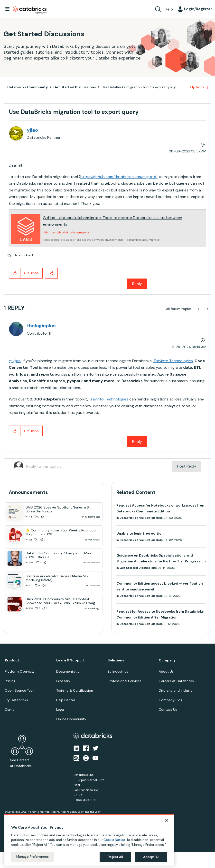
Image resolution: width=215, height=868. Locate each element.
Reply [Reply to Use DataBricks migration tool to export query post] (137, 284)
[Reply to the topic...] (99, 466)
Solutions (116, 660)
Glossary (63, 681)
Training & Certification (75, 690)
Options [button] (197, 87)
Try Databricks (16, 700)
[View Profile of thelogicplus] (41, 326)
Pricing (10, 681)
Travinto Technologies (173, 361)
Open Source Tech (20, 690)
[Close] (167, 820)
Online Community (71, 719)
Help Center (66, 700)
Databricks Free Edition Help (141, 518)
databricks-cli (24, 255)
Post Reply (187, 466)
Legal (60, 709)
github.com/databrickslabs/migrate (66, 232)
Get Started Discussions (75, 87)
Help (169, 9)
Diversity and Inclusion (177, 690)
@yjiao (15, 361)
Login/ (198, 9)
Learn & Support (70, 660)
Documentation (69, 671)
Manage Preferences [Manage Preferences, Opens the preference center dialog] (33, 857)
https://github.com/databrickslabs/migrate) (119, 177)
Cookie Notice (114, 840)
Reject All (115, 857)
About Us (166, 671)
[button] (15, 273)
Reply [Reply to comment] (137, 442)
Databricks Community (30, 10)
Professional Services (125, 681)
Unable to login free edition (140, 533)
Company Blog (171, 700)
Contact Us (168, 709)
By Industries (118, 671)
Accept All (151, 857)
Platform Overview (20, 671)
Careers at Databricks (176, 681)
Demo (10, 709)
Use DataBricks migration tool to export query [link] (139, 87)
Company (167, 660)
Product (12, 660)
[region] (89, 840)
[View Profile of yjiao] (32, 130)
